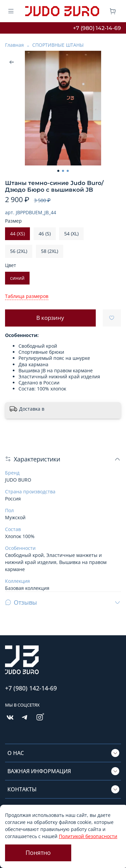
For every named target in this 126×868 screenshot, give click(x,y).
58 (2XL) (50, 251)
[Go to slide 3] (68, 171)
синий (17, 278)
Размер (13, 221)
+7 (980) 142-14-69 (97, 28)
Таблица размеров (27, 296)
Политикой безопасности (88, 836)
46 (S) (45, 234)
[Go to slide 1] (58, 171)
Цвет (11, 266)
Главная (14, 45)
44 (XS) (17, 234)
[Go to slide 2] (63, 171)
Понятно (38, 853)
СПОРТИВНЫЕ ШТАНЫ (58, 45)
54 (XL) (71, 234)
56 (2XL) (19, 251)
